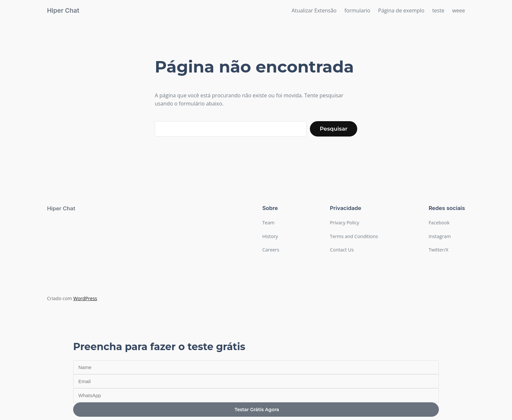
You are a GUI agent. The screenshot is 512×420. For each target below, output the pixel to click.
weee (459, 10)
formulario (357, 10)
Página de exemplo (401, 10)
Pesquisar (334, 129)
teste (438, 10)
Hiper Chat (63, 10)
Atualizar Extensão (314, 10)
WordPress (85, 298)
